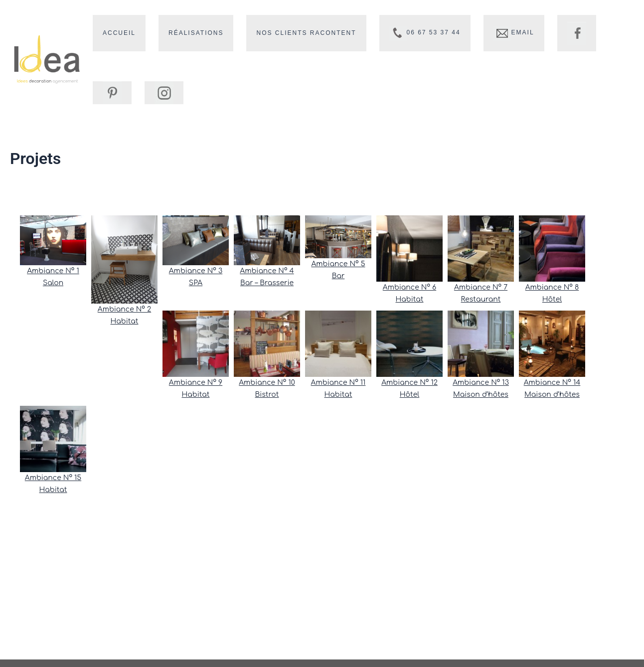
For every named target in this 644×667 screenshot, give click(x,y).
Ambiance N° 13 (481, 383)
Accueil (115, 33)
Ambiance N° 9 (196, 383)
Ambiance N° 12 (409, 383)
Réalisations (184, 33)
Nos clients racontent (286, 33)
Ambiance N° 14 (552, 383)
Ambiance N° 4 (267, 271)
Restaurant (481, 300)
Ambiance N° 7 (481, 288)
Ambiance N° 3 (196, 271)
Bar (338, 276)
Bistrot (267, 395)
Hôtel (552, 300)
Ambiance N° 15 (53, 478)
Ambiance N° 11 (338, 383)
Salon (53, 283)
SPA (196, 283)
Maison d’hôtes (481, 395)
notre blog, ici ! (298, 186)
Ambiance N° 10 (267, 383)
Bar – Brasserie (267, 283)
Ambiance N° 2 (124, 310)
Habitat (125, 322)
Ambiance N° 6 (409, 288)
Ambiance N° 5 (338, 264)
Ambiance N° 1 (53, 271)
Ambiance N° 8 (552, 288)
